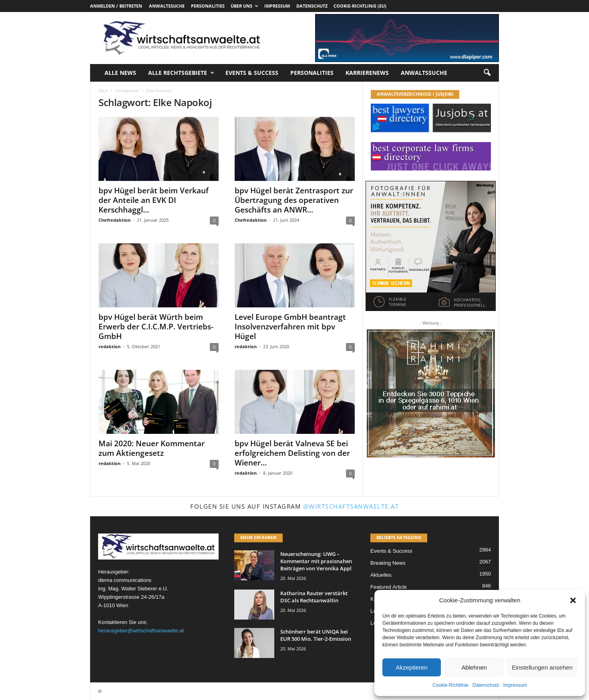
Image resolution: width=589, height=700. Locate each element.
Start (103, 90)
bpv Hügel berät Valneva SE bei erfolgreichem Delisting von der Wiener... (292, 453)
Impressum (515, 685)
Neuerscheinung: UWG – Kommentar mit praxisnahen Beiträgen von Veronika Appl (316, 561)
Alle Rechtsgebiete (181, 73)
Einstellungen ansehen (542, 667)
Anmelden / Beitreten (116, 6)
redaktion (110, 346)
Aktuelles (381, 575)
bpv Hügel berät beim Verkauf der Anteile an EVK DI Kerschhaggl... (154, 200)
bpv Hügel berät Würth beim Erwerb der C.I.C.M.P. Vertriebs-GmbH (156, 327)
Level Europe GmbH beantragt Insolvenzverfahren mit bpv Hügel (290, 327)
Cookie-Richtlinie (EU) (360, 6)
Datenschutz (486, 685)
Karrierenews (367, 73)
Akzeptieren (411, 667)
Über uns (244, 6)
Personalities (208, 6)
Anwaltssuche (167, 6)
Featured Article (389, 587)
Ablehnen (474, 667)
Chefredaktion (115, 220)
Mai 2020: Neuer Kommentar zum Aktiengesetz (152, 448)
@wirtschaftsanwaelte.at (351, 506)
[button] (573, 600)
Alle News (120, 73)
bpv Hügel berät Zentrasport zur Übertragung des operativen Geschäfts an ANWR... (294, 200)
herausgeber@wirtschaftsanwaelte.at (141, 631)
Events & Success (252, 73)
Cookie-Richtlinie (450, 685)
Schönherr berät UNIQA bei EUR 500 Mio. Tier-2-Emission (316, 635)
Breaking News (388, 563)
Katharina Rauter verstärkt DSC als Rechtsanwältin (314, 597)
